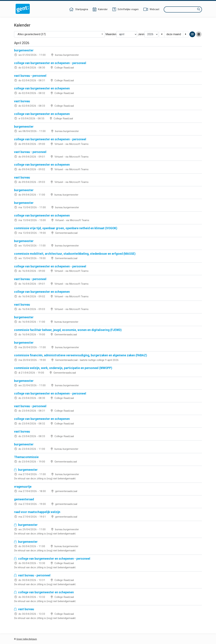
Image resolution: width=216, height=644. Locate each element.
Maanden (111, 34)
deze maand (174, 34)
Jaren (141, 34)
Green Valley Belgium (27, 639)
